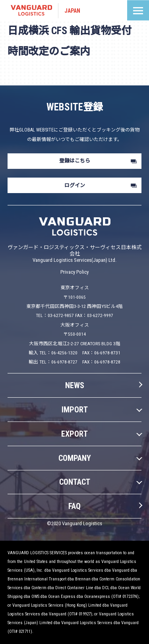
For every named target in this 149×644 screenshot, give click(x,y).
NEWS (75, 385)
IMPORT (75, 410)
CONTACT (75, 482)
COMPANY (75, 458)
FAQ (74, 506)
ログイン (75, 185)
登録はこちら (75, 161)
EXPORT (74, 434)
